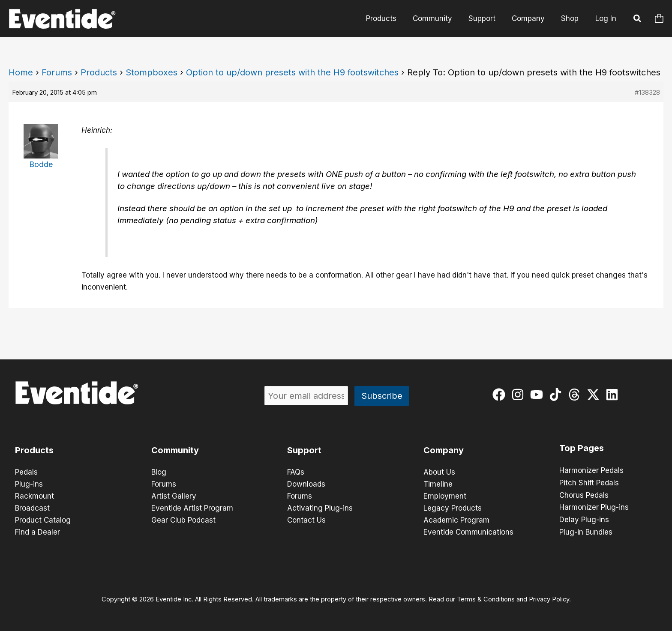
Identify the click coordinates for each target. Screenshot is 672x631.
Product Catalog (43, 520)
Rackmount (34, 496)
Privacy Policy (549, 599)
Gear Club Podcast (183, 520)
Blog (159, 472)
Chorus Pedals (584, 494)
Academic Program (456, 520)
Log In (606, 18)
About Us (439, 472)
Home (21, 72)
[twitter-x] (595, 395)
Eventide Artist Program (192, 508)
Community (438, 18)
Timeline (438, 484)
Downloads (306, 484)
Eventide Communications (468, 532)
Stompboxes (151, 72)
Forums (57, 72)
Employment (445, 496)
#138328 (647, 92)
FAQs (296, 472)
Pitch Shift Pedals (589, 482)
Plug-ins (29, 484)
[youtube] (538, 395)
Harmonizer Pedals (591, 470)
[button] (638, 20)
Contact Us (306, 520)
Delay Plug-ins (584, 518)
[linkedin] (614, 395)
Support (486, 18)
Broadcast (32, 508)
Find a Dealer (37, 532)
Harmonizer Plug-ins (594, 506)
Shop (571, 18)
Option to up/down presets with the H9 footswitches (292, 72)
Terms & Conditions (486, 599)
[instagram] (520, 395)
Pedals (26, 472)
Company (531, 18)
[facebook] (501, 395)
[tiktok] (557, 395)
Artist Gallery (174, 496)
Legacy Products (453, 508)
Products (389, 18)
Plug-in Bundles (586, 530)
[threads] (576, 395)
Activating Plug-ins (320, 508)
